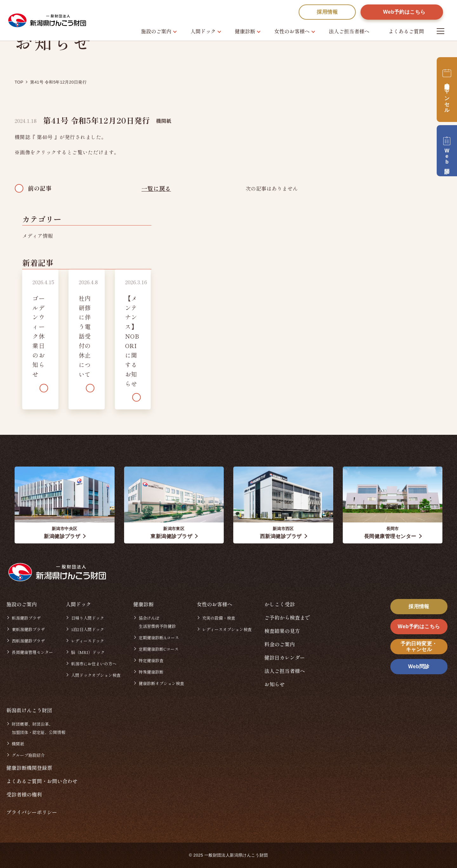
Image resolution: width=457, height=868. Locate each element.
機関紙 (164, 121)
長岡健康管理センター (32, 652)
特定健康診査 (151, 660)
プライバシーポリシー (32, 812)
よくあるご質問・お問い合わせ (42, 781)
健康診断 (245, 31)
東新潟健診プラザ (28, 629)
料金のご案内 (280, 644)
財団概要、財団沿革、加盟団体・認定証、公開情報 (39, 728)
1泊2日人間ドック (88, 629)
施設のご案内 (156, 31)
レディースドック (88, 641)
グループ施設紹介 (28, 755)
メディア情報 (37, 236)
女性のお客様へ (292, 31)
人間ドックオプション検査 (96, 675)
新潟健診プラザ (26, 618)
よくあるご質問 (406, 31)
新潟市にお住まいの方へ (94, 664)
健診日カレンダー (285, 657)
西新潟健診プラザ (28, 641)
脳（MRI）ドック (88, 652)
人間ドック (203, 31)
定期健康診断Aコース (159, 638)
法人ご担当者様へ (349, 31)
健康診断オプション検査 (161, 683)
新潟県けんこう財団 (29, 710)
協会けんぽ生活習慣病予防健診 (157, 622)
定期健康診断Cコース (159, 649)
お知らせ (275, 684)
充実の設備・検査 (219, 618)
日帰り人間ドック (88, 618)
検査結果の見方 (282, 631)
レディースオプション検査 (227, 629)
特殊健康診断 (151, 672)
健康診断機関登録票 (29, 768)
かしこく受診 (280, 604)
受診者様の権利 (24, 794)
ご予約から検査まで (287, 617)
